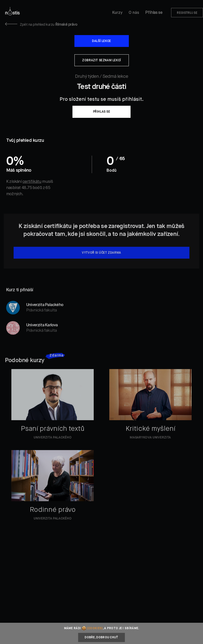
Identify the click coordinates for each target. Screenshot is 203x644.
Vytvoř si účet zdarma (101, 259)
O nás (134, 13)
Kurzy (117, 13)
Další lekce (101, 41)
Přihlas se (154, 13)
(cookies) (95, 628)
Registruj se (187, 13)
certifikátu (32, 182)
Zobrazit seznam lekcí (101, 61)
